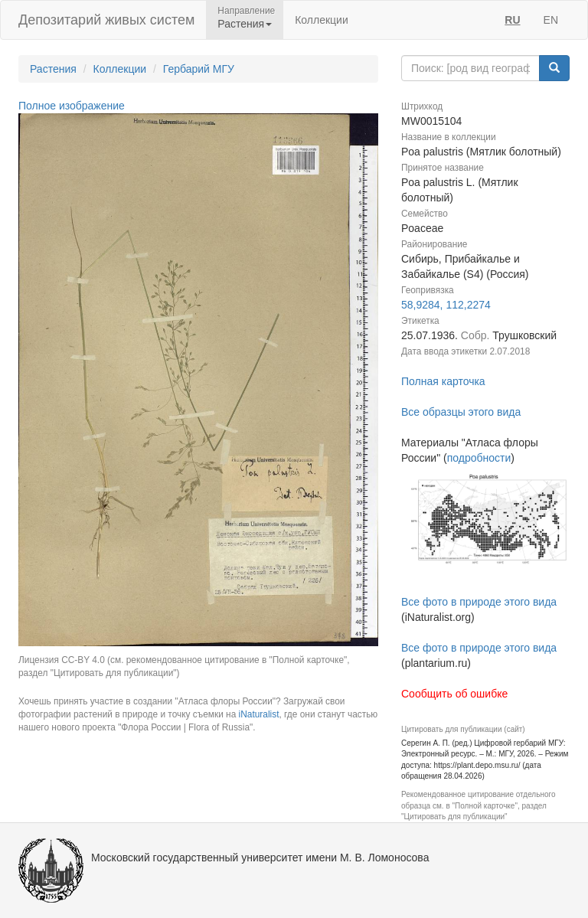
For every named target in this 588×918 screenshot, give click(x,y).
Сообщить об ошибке (454, 694)
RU (512, 20)
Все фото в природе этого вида (479, 602)
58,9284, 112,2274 (446, 305)
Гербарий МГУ (199, 69)
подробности (479, 458)
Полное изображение (72, 106)
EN (551, 20)
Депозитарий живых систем (106, 20)
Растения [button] (245, 24)
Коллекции (322, 20)
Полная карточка (443, 381)
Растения (53, 69)
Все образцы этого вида (461, 412)
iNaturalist (259, 714)
